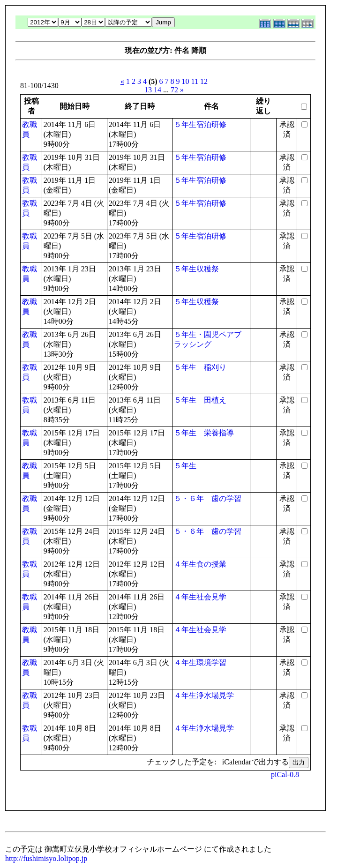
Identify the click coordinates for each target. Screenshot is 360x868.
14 (157, 90)
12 (204, 81)
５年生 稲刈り (200, 367)
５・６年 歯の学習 (208, 498)
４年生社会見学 (200, 597)
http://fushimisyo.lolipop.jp (46, 858)
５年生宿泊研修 (200, 124)
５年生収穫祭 (196, 269)
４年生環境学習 (200, 662)
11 (195, 81)
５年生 (185, 466)
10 (186, 81)
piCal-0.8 (285, 774)
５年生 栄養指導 (204, 433)
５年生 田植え (200, 400)
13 (148, 90)
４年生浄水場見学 (204, 695)
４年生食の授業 (200, 564)
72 (174, 90)
